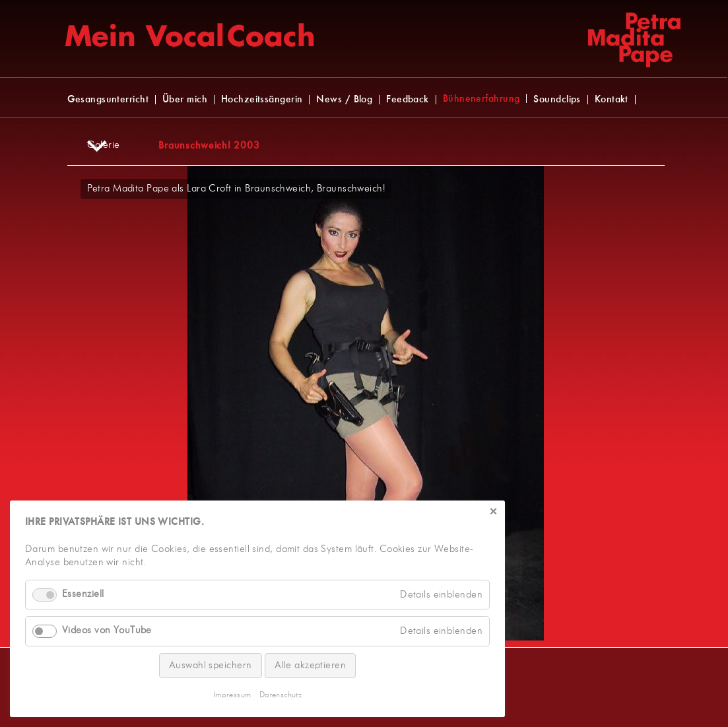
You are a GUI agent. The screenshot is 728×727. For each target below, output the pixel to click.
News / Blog (344, 100)
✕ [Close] (493, 512)
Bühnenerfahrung (481, 99)
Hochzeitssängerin (262, 100)
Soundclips (557, 100)
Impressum (232, 695)
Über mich (185, 100)
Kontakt (612, 100)
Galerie (104, 145)
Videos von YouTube (107, 631)
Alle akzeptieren (310, 665)
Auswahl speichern (211, 665)
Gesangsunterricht (108, 100)
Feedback (408, 100)
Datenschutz (281, 695)
